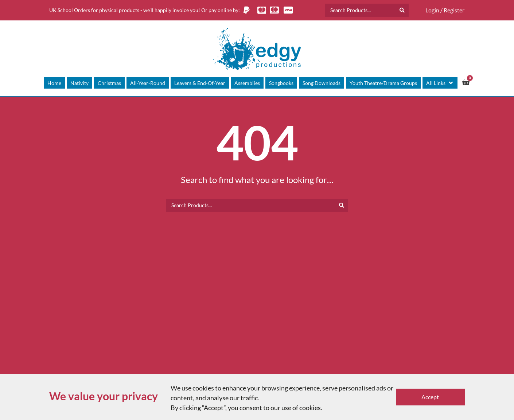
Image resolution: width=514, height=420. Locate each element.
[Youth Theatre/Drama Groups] (383, 83)
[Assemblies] (247, 83)
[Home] (54, 83)
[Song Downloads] (322, 83)
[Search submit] (402, 10)
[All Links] (440, 83)
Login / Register (445, 10)
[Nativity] (79, 83)
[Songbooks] (281, 83)
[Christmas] (109, 83)
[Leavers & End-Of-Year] (200, 83)
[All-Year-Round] (148, 83)
